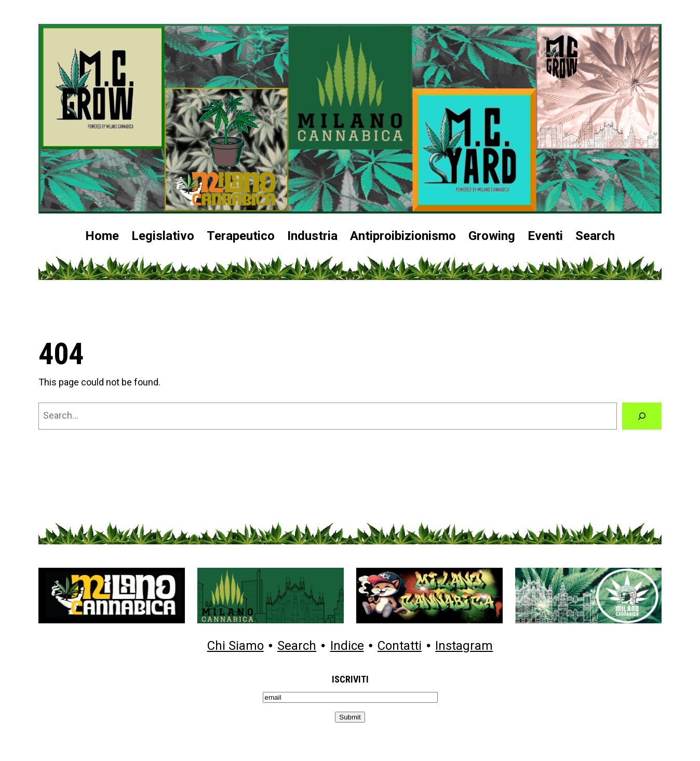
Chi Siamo (235, 646)
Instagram (464, 646)
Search (297, 646)
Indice (347, 646)
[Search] (642, 416)
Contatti (400, 646)
